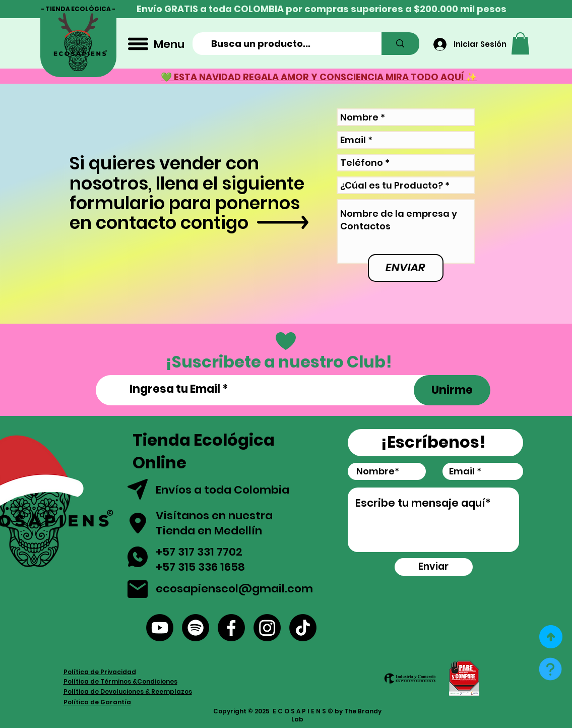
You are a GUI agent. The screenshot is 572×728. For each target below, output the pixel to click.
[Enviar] (434, 567)
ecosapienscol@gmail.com (234, 589)
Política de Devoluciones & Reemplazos (128, 691)
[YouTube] (160, 628)
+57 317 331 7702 (199, 552)
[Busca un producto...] (286, 44)
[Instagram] (267, 628)
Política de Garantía (97, 702)
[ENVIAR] (406, 268)
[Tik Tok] (303, 628)
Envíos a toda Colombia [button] (224, 490)
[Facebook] (231, 628)
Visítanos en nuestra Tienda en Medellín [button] (214, 523)
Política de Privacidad (100, 672)
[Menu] (155, 44)
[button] (520, 43)
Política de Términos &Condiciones (120, 681)
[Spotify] (196, 628)
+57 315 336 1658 (200, 567)
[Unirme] (452, 390)
